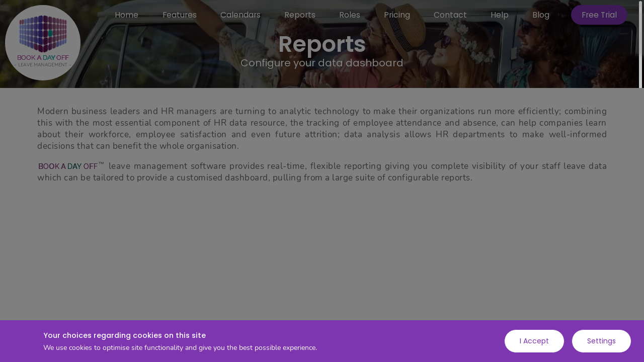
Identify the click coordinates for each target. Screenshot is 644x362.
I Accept (534, 341)
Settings (601, 341)
